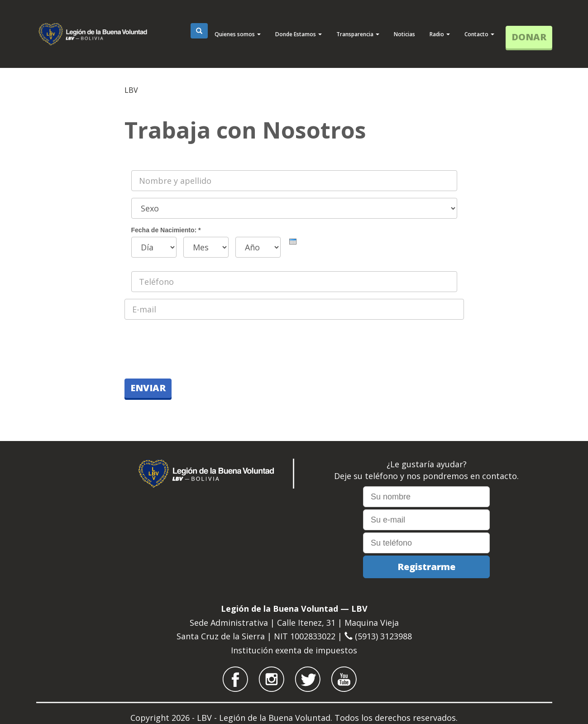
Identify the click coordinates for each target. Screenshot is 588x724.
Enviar (148, 388)
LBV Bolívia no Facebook (235, 679)
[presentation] (293, 242)
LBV (131, 90)
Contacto (479, 34)
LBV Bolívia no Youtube (344, 679)
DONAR (529, 37)
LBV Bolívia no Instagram (272, 679)
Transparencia (358, 34)
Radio (440, 34)
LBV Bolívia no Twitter (308, 679)
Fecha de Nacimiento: (166, 230)
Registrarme (426, 567)
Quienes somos (238, 34)
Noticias (404, 34)
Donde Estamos (299, 34)
